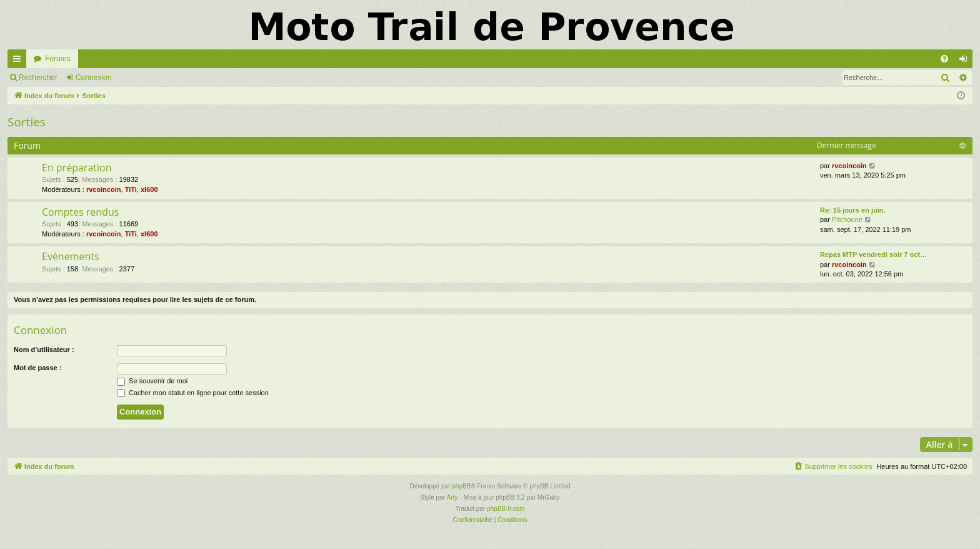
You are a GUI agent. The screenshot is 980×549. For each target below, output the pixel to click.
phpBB (461, 486)
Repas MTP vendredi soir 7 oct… (873, 254)
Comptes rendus (80, 212)
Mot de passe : (37, 368)
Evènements (71, 256)
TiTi (131, 189)
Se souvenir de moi (152, 381)
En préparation (77, 168)
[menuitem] (944, 59)
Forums (58, 59)
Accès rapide (19, 61)
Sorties (27, 122)
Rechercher (38, 78)
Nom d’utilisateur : (44, 350)
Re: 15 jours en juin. (853, 210)
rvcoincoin (104, 189)
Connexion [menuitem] (966, 61)
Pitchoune (847, 219)
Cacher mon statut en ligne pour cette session (193, 393)
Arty (452, 497)
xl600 (149, 189)
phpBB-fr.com (506, 509)
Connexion (93, 78)
